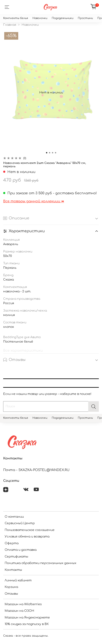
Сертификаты (16, 557)
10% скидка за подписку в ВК (27, 624)
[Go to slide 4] (56, 153)
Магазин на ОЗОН (19, 611)
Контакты (13, 570)
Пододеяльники (63, 18)
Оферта (12, 543)
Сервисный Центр (20, 523)
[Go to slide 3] (53, 153)
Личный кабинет (18, 580)
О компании (14, 517)
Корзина (11, 587)
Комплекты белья (16, 18)
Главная (10, 25)
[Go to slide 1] (47, 153)
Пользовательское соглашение (30, 530)
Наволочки (40, 18)
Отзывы (11, 594)
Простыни (85, 18)
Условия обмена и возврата (27, 537)
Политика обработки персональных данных (41, 563)
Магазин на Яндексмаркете (27, 618)
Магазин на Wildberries (23, 604)
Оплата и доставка (21, 550)
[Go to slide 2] (50, 153)
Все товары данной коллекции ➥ (34, 201)
